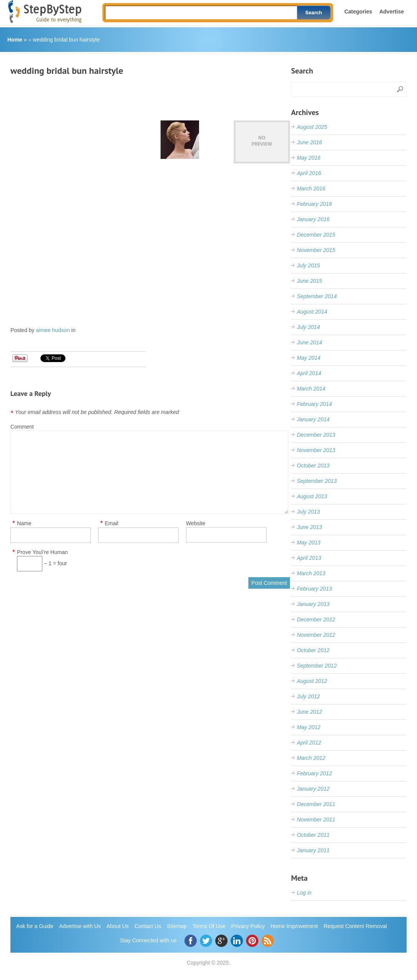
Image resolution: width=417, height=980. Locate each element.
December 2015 (316, 235)
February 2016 (314, 204)
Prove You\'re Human (42, 552)
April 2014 (309, 373)
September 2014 (317, 296)
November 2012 (316, 635)
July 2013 (308, 512)
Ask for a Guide (35, 926)
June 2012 (309, 712)
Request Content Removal (355, 926)
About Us (118, 926)
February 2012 (314, 773)
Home (15, 40)
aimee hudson (53, 330)
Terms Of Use (209, 926)
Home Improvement (294, 926)
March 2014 (311, 389)
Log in (304, 893)
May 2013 (309, 543)
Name (24, 523)
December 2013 (316, 435)
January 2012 (313, 789)
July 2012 (308, 696)
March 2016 (311, 189)
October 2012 (313, 650)
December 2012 (316, 619)
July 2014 (308, 327)
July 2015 (308, 265)
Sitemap (177, 926)
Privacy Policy (248, 926)
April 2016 (309, 173)
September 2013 (317, 481)
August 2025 (312, 127)
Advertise (392, 12)
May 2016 (309, 158)
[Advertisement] (151, 95)
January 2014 (313, 419)
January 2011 (313, 850)
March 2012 (311, 758)
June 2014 (309, 342)
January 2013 (313, 604)
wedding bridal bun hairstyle (66, 40)
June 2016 (309, 142)
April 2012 (309, 743)
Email (111, 523)
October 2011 (313, 835)
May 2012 (309, 727)
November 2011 (316, 820)
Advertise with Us (80, 926)
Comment (22, 427)
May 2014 (309, 358)
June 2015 (309, 281)
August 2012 (312, 681)
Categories (358, 12)
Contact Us (148, 926)
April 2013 (309, 558)
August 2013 (312, 496)
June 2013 (309, 527)
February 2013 (314, 589)
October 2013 (313, 466)
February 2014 (314, 404)
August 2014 (312, 312)
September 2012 (317, 666)
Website (196, 523)
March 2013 (311, 573)
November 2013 (316, 450)
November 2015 (316, 250)
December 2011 (316, 804)
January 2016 (313, 219)
